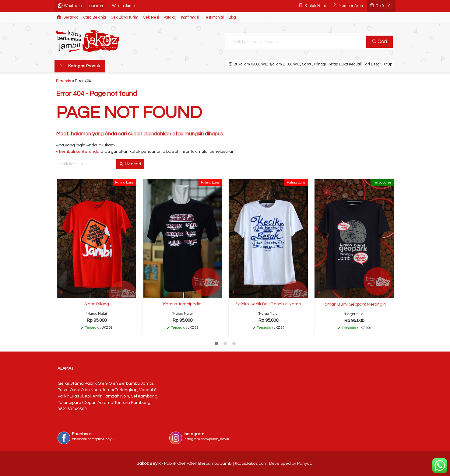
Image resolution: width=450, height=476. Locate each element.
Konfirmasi (190, 17)
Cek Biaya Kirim (125, 17)
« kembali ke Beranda (78, 152)
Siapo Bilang (97, 304)
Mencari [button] (130, 164)
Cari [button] (380, 42)
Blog (232, 17)
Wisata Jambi (124, 6)
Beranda (68, 17)
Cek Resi (151, 17)
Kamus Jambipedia (182, 304)
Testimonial (214, 17)
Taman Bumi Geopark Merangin (354, 304)
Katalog (170, 17)
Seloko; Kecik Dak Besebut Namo (268, 304)
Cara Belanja (95, 17)
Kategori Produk (80, 66)
